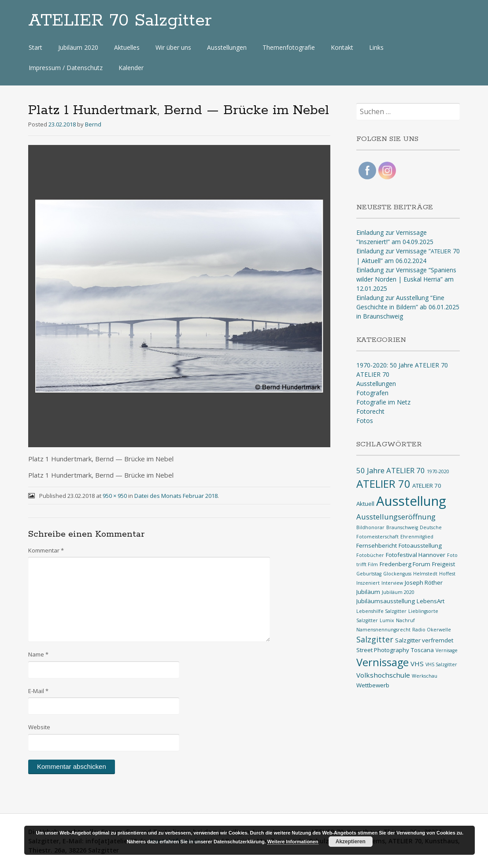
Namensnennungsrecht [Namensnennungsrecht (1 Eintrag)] (383, 630)
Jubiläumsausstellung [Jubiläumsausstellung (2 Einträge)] (386, 601)
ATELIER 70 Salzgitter (120, 21)
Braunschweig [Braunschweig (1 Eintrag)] (402, 527)
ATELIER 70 (373, 374)
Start (35, 47)
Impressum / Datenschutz (66, 68)
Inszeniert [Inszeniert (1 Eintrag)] (368, 583)
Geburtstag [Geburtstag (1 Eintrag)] (369, 574)
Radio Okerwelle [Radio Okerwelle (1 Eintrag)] (432, 630)
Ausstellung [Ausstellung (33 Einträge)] (411, 501)
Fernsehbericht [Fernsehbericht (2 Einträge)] (377, 545)
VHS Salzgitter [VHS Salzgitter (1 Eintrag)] (441, 664)
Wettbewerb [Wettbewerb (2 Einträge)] (373, 685)
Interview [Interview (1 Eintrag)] (392, 583)
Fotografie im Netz (383, 402)
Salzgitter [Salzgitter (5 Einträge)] (375, 639)
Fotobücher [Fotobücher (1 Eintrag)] (370, 555)
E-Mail (38, 691)
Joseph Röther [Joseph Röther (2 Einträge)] (424, 582)
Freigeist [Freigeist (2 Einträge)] (444, 564)
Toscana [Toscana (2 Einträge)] (422, 650)
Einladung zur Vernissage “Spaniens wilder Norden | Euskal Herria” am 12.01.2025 (406, 279)
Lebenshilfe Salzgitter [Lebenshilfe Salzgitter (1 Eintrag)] (381, 611)
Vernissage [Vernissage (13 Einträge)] (383, 662)
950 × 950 (115, 496)
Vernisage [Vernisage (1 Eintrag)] (447, 650)
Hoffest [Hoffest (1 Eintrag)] (447, 574)
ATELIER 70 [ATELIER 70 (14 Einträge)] (383, 484)
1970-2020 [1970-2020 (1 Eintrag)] (438, 471)
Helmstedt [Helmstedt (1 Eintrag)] (425, 574)
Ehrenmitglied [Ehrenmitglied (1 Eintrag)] (417, 537)
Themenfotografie (289, 47)
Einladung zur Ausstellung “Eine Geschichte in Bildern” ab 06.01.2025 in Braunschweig (408, 307)
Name (38, 654)
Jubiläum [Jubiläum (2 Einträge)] (368, 592)
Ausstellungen (227, 47)
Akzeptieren (351, 842)
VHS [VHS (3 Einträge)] (417, 664)
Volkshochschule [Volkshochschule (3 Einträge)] (383, 675)
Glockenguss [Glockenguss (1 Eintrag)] (397, 574)
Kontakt (342, 47)
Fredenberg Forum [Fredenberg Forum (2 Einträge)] (405, 564)
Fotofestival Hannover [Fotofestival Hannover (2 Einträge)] (416, 555)
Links (376, 47)
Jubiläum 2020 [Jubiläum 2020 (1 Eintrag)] (398, 592)
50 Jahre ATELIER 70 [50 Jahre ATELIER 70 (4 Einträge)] (391, 470)
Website (39, 727)
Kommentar (46, 550)
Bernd (93, 124)
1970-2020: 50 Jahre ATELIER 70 (402, 365)
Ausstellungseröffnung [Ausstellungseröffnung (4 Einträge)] (396, 517)
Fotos (365, 421)
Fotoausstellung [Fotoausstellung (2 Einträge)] (420, 545)
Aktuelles (127, 47)
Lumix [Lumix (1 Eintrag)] (387, 620)
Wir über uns (173, 47)
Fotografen (372, 393)
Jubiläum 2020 (78, 47)
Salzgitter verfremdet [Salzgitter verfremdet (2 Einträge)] (424, 640)
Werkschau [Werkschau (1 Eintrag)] (425, 676)
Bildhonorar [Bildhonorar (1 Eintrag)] (370, 527)
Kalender (131, 68)
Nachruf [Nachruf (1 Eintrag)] (405, 620)
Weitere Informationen (293, 842)
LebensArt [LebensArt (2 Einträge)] (431, 601)
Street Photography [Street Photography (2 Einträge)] (383, 650)
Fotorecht (370, 411)
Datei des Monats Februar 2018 (176, 496)
